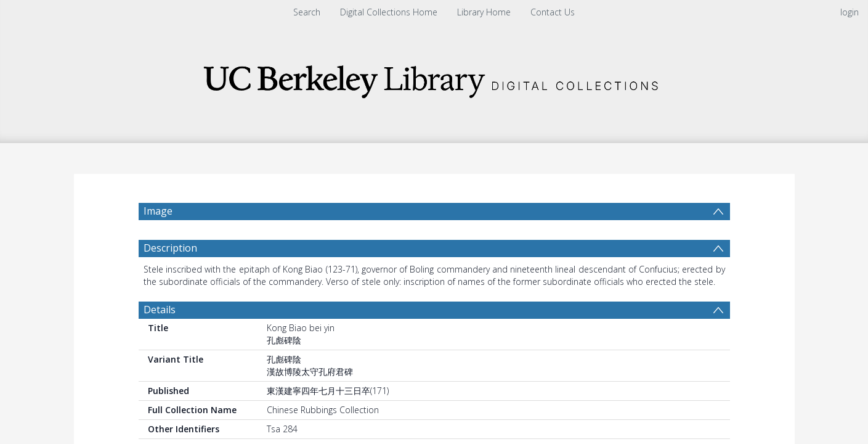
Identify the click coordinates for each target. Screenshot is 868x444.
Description (170, 248)
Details (160, 310)
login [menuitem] (850, 12)
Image (158, 211)
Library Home (484, 12)
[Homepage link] (434, 78)
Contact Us (553, 12)
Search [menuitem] (307, 12)
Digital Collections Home (389, 12)
